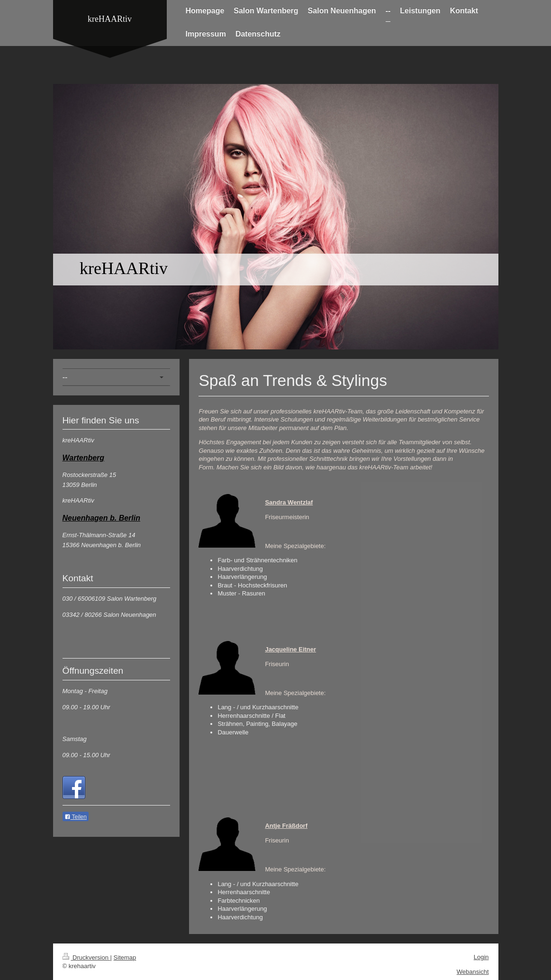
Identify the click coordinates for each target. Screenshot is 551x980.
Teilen (76, 817)
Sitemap (125, 957)
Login (481, 957)
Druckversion (86, 957)
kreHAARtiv (110, 19)
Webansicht (473, 972)
